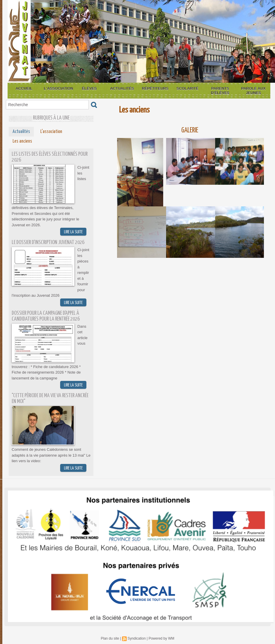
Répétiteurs (155, 88)
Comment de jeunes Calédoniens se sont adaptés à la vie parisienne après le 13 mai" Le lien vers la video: (51, 455)
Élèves (89, 88)
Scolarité (188, 88)
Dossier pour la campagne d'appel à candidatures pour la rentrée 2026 (46, 316)
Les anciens (22, 141)
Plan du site (110, 638)
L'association (58, 88)
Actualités (122, 88)
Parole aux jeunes (253, 91)
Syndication (137, 638)
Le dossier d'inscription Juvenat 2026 (48, 242)
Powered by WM (161, 638)
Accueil (24, 88)
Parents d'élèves (220, 91)
